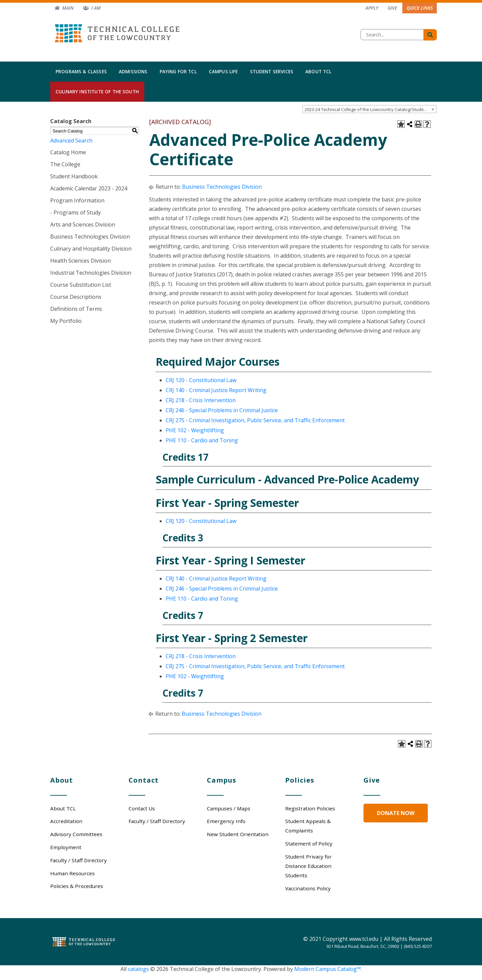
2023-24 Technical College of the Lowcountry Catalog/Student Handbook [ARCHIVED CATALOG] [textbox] (370, 109)
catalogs (138, 969)
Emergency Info (226, 821)
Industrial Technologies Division (91, 273)
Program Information (77, 200)
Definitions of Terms (76, 309)
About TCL (318, 71)
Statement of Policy (309, 843)
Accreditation (66, 821)
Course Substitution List (81, 285)
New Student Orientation (238, 834)
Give (392, 8)
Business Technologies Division (90, 237)
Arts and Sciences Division (83, 225)
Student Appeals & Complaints (308, 826)
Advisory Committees (76, 834)
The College (65, 164)
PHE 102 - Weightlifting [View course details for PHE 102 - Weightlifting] (195, 430)
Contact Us (142, 808)
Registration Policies (310, 808)
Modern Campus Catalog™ (328, 969)
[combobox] (370, 109)
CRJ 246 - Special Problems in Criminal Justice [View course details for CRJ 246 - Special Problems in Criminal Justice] (222, 410)
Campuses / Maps (229, 808)
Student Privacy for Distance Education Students (308, 866)
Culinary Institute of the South (97, 92)
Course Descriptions (76, 297)
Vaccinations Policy (308, 888)
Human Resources (72, 873)
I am (96, 8)
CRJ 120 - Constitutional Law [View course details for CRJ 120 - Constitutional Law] (201, 380)
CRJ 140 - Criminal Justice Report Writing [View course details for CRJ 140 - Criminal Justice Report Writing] (216, 390)
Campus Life (223, 71)
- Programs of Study (75, 212)
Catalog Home (68, 152)
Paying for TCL (178, 71)
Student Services (272, 71)
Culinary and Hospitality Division (91, 249)
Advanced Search (71, 141)
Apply (372, 8)
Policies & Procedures (77, 886)
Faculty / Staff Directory (78, 860)
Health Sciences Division (81, 261)
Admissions (133, 71)
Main (68, 8)
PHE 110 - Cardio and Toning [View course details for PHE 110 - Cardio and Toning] (202, 440)
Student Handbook (74, 176)
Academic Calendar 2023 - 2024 (89, 188)
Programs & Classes (81, 71)
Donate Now (396, 813)
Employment (66, 847)
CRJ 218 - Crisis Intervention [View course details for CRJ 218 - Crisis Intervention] (201, 400)
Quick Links (420, 8)
